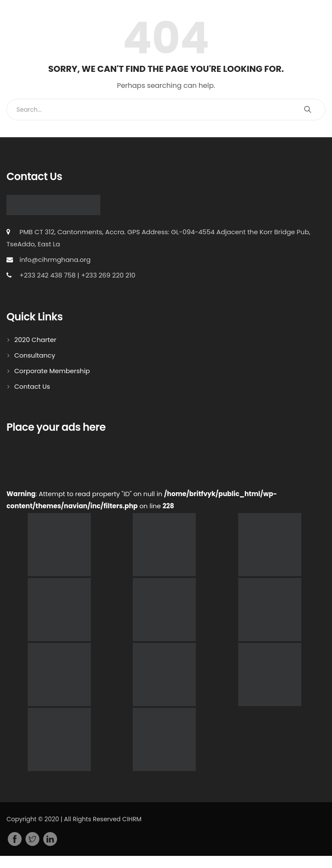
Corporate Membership (52, 371)
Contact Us (32, 386)
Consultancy (35, 355)
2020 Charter (35, 340)
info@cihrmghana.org (55, 260)
